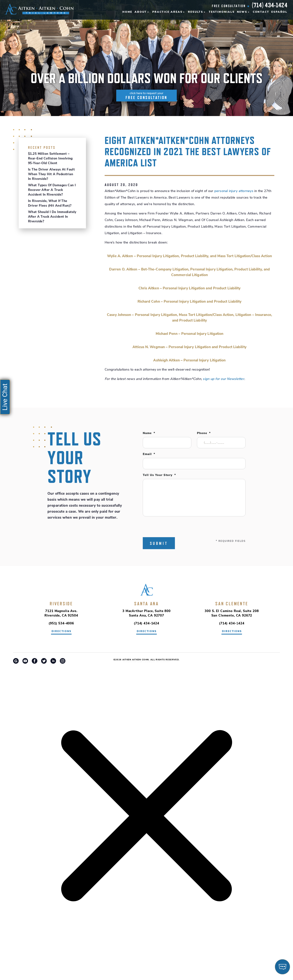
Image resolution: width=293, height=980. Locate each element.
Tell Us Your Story (159, 475)
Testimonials (222, 12)
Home (127, 12)
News (242, 12)
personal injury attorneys (234, 191)
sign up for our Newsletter (223, 379)
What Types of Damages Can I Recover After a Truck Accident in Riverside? (52, 190)
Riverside (61, 604)
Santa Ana (146, 604)
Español (279, 12)
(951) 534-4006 (61, 624)
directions (62, 631)
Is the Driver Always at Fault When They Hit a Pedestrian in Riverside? (51, 174)
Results (196, 12)
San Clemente (232, 604)
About (141, 12)
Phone (204, 433)
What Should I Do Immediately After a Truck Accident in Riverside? (52, 217)
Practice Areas (167, 12)
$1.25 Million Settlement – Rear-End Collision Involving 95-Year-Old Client (50, 159)
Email (149, 454)
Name (149, 433)
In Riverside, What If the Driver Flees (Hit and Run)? (50, 203)
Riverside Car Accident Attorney (147, 662)
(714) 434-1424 (270, 5)
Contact (261, 12)
